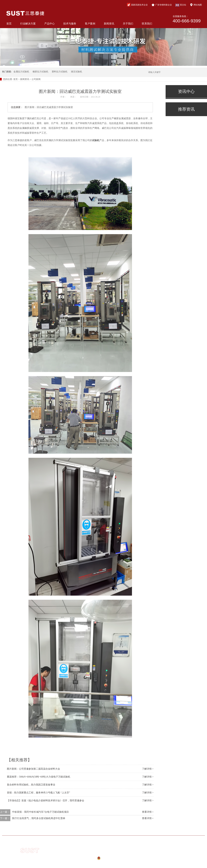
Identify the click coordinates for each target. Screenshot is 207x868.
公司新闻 (36, 79)
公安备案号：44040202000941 (100, 859)
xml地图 (97, 863)
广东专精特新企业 (162, 5)
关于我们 (128, 24)
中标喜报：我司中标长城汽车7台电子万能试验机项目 (40, 812)
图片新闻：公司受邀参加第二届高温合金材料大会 (33, 769)
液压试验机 (77, 72)
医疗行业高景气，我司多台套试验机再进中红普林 (39, 818)
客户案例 (90, 24)
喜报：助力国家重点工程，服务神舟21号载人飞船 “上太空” (38, 793)
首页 (9, 24)
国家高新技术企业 (137, 5)
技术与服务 (70, 24)
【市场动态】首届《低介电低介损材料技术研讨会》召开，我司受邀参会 (46, 801)
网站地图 (196, 5)
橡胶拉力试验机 (40, 72)
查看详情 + (148, 812)
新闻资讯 (109, 24)
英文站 (181, 5)
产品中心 (50, 24)
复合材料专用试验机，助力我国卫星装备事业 (31, 785)
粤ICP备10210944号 (102, 854)
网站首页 (28, 830)
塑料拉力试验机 (60, 72)
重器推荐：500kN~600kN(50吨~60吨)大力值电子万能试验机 (39, 777)
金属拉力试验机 (21, 72)
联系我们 (147, 24)
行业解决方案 (28, 24)
